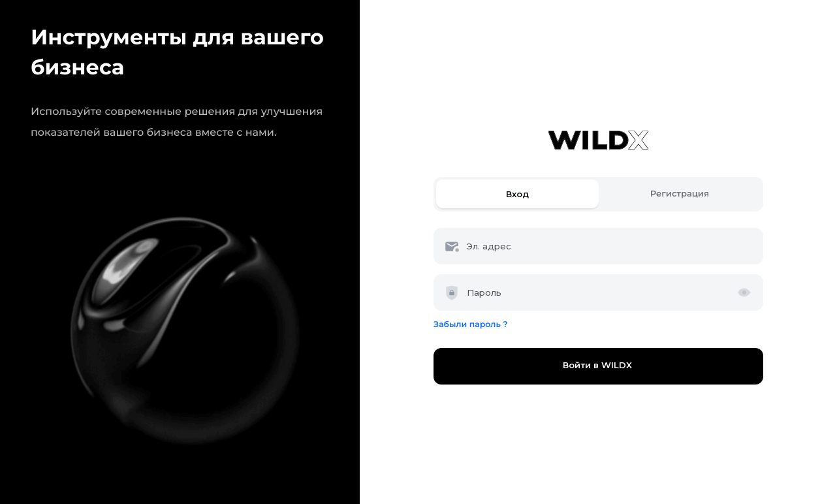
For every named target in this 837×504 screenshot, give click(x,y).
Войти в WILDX (599, 366)
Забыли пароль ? (470, 325)
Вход (517, 194)
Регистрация (680, 194)
